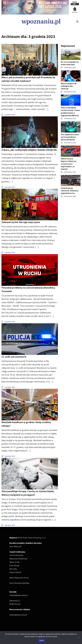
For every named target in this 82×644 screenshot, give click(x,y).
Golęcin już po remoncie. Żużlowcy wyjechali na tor (70, 191)
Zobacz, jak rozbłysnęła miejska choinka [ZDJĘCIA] (29, 150)
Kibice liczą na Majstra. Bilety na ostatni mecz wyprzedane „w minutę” (69, 164)
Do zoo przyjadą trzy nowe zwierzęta (70, 63)
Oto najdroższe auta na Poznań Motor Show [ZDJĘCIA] (70, 137)
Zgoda (42, 640)
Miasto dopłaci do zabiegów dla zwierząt (69, 86)
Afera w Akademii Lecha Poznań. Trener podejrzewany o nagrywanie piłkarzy (70, 112)
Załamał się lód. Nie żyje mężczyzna (21, 222)
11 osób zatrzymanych (14, 357)
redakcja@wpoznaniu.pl (18, 595)
